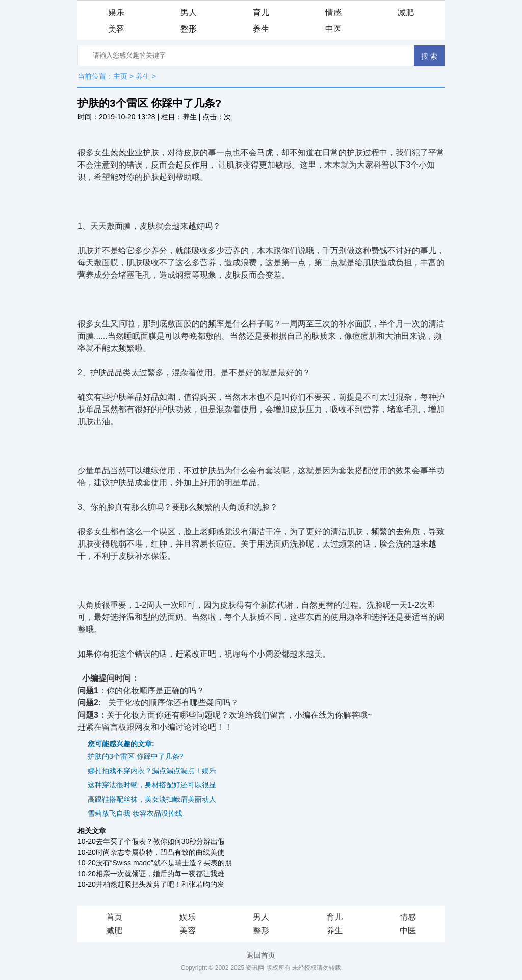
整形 (189, 29)
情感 (333, 12)
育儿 (261, 12)
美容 (116, 29)
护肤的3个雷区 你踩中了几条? (135, 756)
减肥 (406, 12)
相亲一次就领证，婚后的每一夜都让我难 (160, 874)
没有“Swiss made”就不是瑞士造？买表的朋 (164, 863)
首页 (114, 917)
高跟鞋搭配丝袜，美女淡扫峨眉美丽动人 (152, 799)
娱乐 (116, 12)
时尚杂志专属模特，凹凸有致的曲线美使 (160, 852)
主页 (120, 76)
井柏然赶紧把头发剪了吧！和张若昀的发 (160, 884)
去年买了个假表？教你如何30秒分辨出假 (161, 841)
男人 (189, 12)
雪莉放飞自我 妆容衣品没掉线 (135, 813)
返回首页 (261, 955)
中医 (333, 29)
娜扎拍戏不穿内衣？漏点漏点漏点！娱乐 (152, 771)
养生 (261, 29)
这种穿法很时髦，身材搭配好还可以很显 (152, 785)
